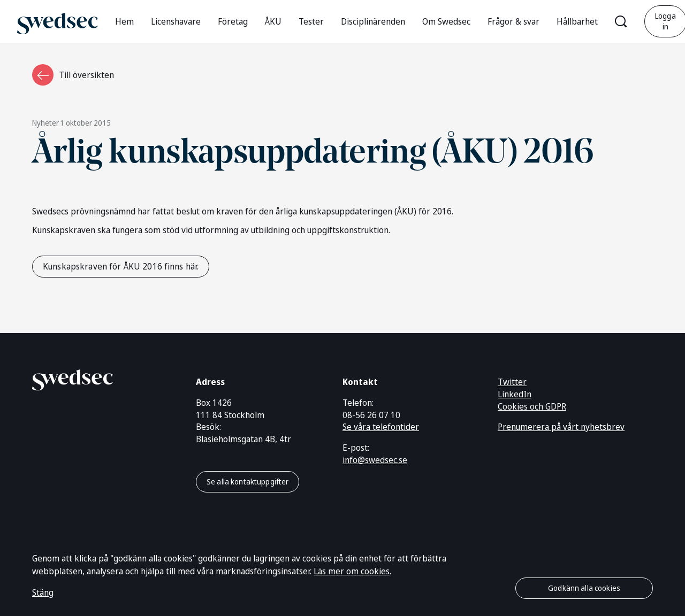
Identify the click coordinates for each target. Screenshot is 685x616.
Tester (311, 21)
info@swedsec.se (375, 460)
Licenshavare (176, 21)
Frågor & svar (513, 21)
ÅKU (273, 21)
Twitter (512, 382)
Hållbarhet (577, 21)
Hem (124, 21)
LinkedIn (515, 394)
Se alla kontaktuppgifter (248, 482)
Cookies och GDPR (532, 406)
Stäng (43, 592)
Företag (233, 21)
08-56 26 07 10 (371, 415)
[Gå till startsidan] (58, 21)
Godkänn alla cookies (584, 588)
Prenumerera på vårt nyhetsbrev (561, 427)
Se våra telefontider (381, 427)
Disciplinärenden (373, 21)
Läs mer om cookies (352, 571)
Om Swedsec (446, 21)
